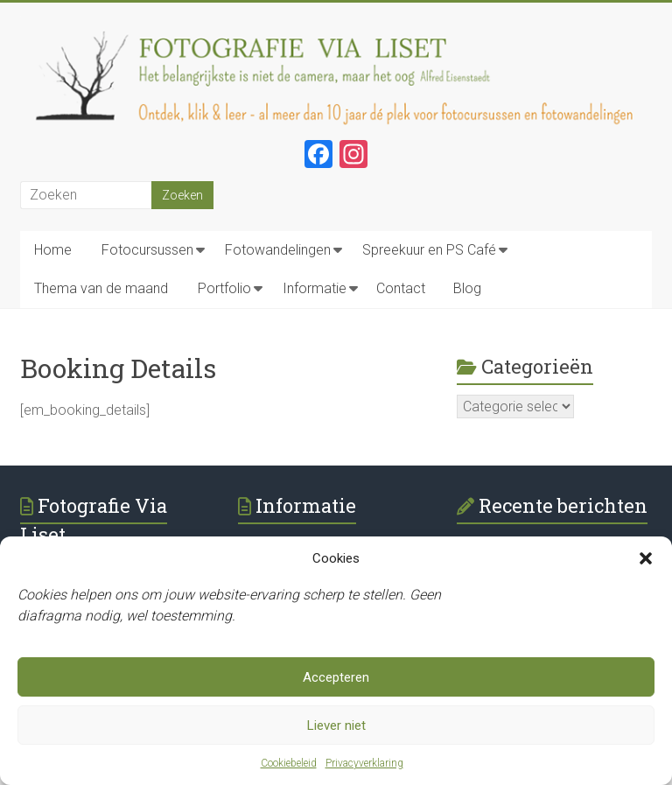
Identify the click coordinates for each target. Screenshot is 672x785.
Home (53, 250)
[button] (646, 558)
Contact (401, 288)
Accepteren (336, 677)
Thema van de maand (101, 288)
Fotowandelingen (278, 250)
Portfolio (224, 288)
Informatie (315, 288)
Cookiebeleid (289, 763)
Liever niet (336, 725)
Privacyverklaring (364, 763)
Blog (467, 288)
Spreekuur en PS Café (429, 250)
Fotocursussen (147, 250)
